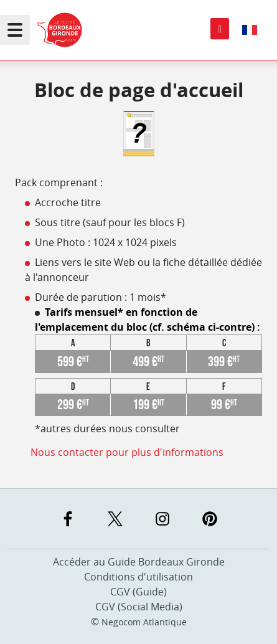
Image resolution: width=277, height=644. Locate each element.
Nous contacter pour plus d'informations (127, 452)
